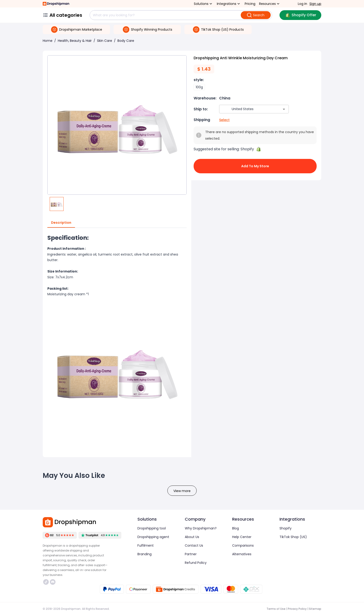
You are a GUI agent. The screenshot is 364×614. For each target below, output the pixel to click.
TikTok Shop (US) (293, 537)
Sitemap (315, 609)
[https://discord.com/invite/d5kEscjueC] (53, 582)
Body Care (126, 41)
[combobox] (247, 109)
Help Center (242, 537)
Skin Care (105, 41)
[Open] (284, 109)
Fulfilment (146, 545)
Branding (145, 554)
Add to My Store (255, 166)
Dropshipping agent (153, 537)
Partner (191, 554)
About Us (192, 537)
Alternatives (242, 554)
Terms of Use (276, 609)
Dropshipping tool (152, 528)
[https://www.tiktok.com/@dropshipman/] (46, 582)
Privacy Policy (297, 609)
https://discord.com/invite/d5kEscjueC (53, 582)
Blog (236, 528)
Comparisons (243, 545)
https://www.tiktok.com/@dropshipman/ (46, 582)
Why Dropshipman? (201, 528)
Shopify (286, 528)
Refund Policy (196, 563)
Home (48, 41)
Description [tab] (61, 223)
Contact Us (194, 545)
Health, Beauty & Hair (75, 41)
